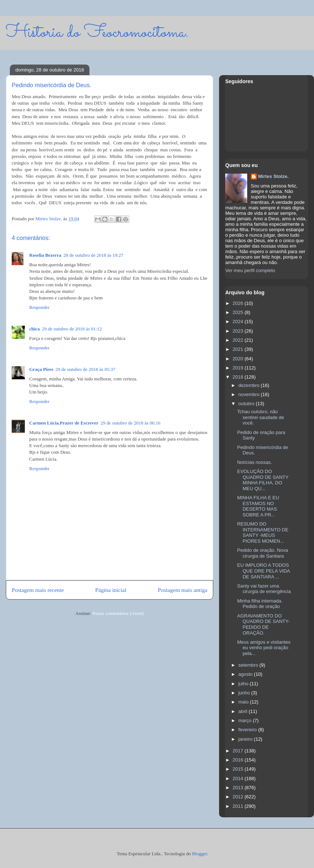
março (246, 720)
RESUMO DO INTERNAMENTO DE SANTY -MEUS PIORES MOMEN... (263, 532)
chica (35, 329)
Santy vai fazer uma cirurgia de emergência (264, 589)
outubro (247, 404)
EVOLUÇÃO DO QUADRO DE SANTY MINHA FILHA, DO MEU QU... (263, 480)
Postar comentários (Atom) (118, 613)
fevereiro (248, 730)
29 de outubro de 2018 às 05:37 (85, 369)
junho (245, 693)
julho (244, 684)
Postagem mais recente (38, 590)
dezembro (250, 385)
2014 (239, 778)
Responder (39, 307)
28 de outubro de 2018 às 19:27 (93, 255)
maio (244, 702)
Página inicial (111, 590)
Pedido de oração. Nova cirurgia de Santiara (262, 553)
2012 (239, 797)
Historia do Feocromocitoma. (97, 33)
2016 (239, 760)
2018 (239, 377)
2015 (239, 769)
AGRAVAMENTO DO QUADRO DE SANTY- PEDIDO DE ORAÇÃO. (263, 624)
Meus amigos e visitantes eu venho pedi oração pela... (264, 648)
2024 (239, 321)
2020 (239, 359)
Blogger (200, 854)
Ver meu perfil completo (250, 270)
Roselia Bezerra (45, 255)
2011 (239, 806)
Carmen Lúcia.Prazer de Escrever (64, 423)
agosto (246, 674)
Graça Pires (41, 369)
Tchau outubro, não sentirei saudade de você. (260, 417)
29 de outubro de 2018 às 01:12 (72, 329)
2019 (239, 368)
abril (244, 711)
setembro (249, 665)
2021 (239, 349)
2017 (239, 751)
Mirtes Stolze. (273, 176)
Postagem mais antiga (183, 590)
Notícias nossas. (254, 462)
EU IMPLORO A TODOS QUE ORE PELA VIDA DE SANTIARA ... (263, 571)
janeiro (246, 739)
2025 (239, 312)
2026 (239, 303)
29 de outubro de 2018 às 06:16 (130, 423)
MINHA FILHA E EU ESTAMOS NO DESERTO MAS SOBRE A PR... (258, 506)
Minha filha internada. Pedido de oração (260, 604)
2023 (239, 331)
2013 (239, 788)
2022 (239, 340)
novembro (250, 394)
